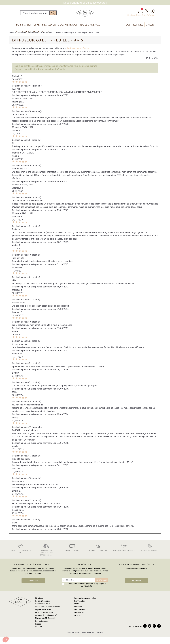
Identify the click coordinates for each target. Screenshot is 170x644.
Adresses (78, 610)
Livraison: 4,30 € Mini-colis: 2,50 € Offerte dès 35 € (46, 553)
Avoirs (77, 607)
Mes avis (78, 619)
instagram (159, 630)
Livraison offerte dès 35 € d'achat (141, 17)
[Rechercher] (35, 14)
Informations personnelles (85, 602)
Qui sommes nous (43, 607)
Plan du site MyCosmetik (45, 622)
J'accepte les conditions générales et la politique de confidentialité (87, 588)
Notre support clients (150, 551)
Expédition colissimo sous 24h (20, 552)
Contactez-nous (42, 625)
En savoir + (33, 584)
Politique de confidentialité (46, 619)
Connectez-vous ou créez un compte (80, 70)
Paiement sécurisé (72, 551)
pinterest (154, 630)
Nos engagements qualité (124, 551)
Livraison (39, 602)
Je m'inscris (101, 584)
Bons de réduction (82, 613)
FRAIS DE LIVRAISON (44, 616)
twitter (150, 630)
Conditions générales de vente (47, 610)
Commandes (79, 605)
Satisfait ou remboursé (98, 551)
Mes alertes (79, 616)
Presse (38, 628)
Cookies (38, 630)
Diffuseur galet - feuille (78, 52)
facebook (145, 630)
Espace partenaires (43, 613)
